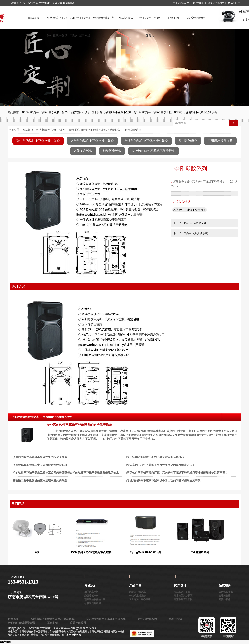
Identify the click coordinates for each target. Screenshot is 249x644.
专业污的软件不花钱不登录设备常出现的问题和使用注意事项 (164, 480)
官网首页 (13, 619)
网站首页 (34, 18)
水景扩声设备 (83, 151)
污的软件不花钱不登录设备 (189, 210)
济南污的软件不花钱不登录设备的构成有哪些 (40, 457)
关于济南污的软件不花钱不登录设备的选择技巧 (155, 457)
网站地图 (198, 3)
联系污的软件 (216, 3)
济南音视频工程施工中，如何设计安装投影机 (40, 465)
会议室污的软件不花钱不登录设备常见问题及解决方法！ (161, 465)
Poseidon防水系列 (195, 223)
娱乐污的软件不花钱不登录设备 (92, 141)
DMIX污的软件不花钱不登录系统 (80, 21)
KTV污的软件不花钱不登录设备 (154, 151)
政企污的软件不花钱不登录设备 (101, 130)
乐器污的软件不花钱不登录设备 (146, 141)
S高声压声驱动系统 (196, 233)
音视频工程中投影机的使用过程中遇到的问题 (40, 480)
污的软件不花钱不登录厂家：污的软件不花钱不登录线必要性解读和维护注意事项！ (177, 473)
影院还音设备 (112, 151)
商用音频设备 (188, 141)
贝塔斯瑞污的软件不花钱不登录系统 (57, 21)
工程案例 (173, 18)
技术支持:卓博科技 (71, 635)
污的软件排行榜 (103, 18)
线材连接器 (127, 18)
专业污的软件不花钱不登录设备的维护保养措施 (79, 425)
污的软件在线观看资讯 (150, 21)
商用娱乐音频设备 (220, 141)
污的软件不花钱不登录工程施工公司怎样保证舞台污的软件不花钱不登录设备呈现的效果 (66, 473)
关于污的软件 (181, 3)
